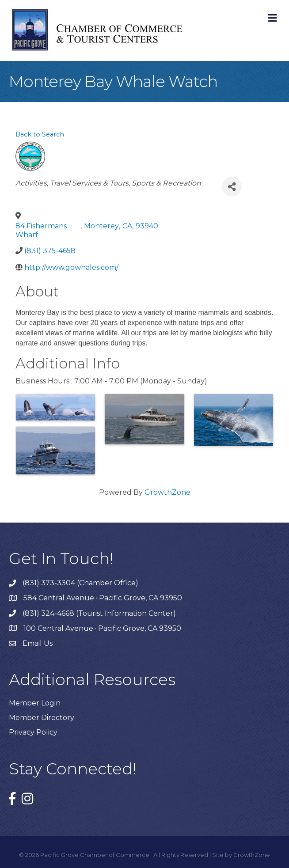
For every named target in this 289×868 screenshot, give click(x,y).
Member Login (35, 703)
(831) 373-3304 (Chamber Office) (80, 583)
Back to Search (40, 134)
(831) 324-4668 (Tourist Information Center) (99, 613)
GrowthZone (167, 492)
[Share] (232, 187)
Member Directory (42, 718)
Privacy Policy (33, 732)
